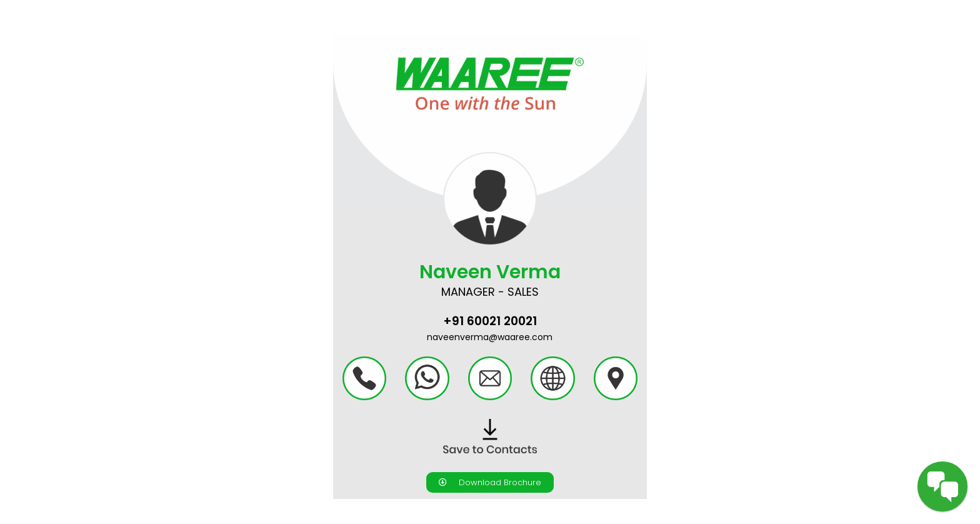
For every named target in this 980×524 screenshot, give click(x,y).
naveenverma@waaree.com (490, 337)
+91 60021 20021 (490, 321)
